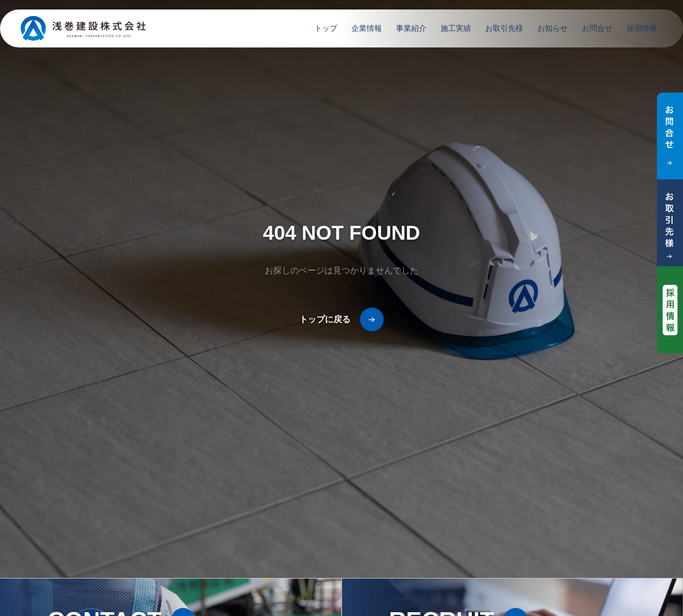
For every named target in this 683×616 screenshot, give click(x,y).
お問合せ (597, 28)
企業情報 (367, 28)
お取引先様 (504, 28)
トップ (326, 28)
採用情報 (642, 28)
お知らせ (553, 28)
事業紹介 (411, 28)
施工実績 (456, 28)
